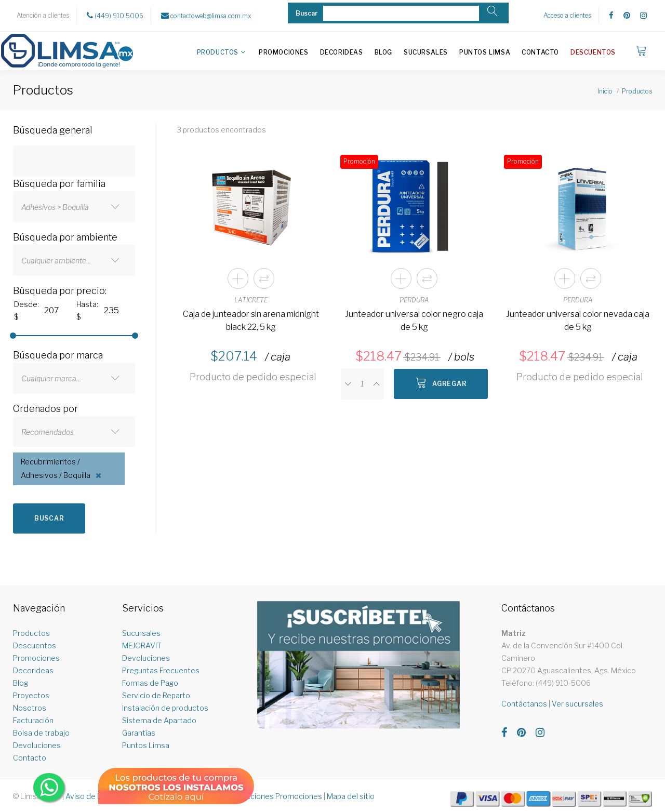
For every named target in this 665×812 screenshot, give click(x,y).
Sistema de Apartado (159, 720)
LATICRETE (251, 300)
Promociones (284, 52)
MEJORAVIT (142, 645)
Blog (383, 52)
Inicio (605, 91)
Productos (218, 52)
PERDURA (414, 300)
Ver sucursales (577, 704)
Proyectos (31, 695)
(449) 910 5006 (115, 16)
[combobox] (74, 207)
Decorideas (342, 52)
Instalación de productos (165, 708)
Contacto (540, 52)
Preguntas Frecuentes (161, 670)
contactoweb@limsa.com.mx (206, 16)
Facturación (33, 720)
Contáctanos (524, 704)
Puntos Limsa (485, 52)
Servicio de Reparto (156, 695)
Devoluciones (37, 745)
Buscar (49, 518)
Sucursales (426, 52)
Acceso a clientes (567, 15)
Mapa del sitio (351, 796)
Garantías (139, 733)
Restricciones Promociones (274, 796)
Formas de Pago (150, 683)
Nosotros (30, 708)
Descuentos (593, 52)
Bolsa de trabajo (41, 733)
